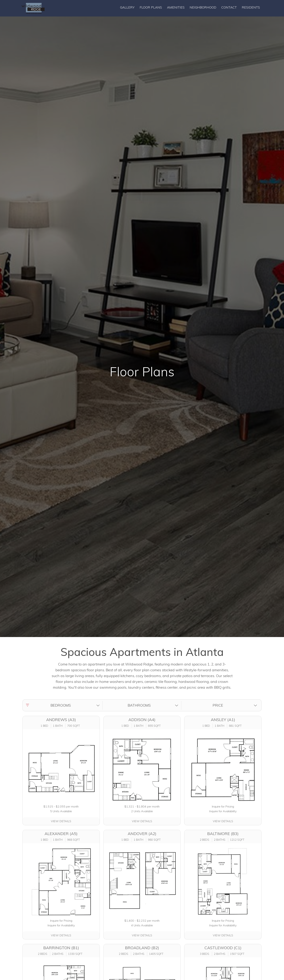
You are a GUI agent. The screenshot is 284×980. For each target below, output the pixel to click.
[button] (63, 705)
